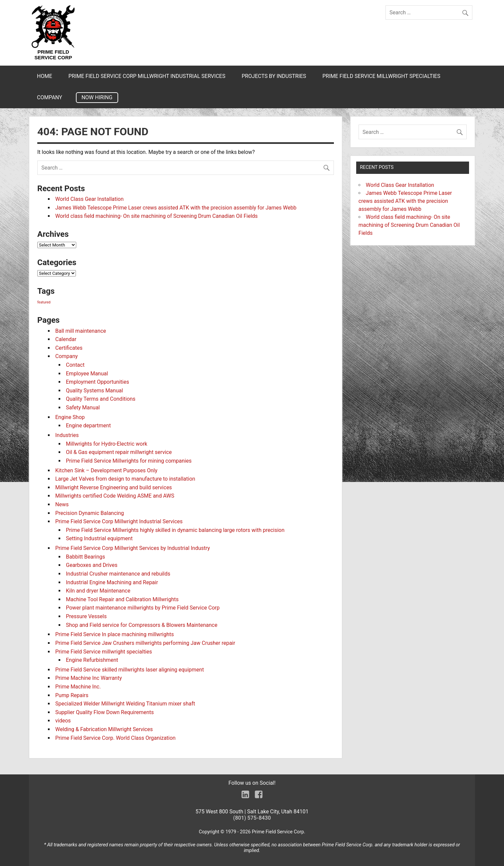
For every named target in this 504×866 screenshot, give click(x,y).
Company (50, 97)
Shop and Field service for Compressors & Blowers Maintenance (142, 625)
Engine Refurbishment (92, 660)
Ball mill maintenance (81, 331)
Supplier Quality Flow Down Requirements (105, 712)
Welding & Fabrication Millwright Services (104, 729)
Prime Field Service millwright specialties (381, 76)
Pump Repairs (72, 695)
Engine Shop (70, 417)
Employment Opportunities (98, 382)
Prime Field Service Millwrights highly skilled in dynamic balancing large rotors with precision (175, 530)
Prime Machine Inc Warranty (89, 678)
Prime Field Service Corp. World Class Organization (115, 738)
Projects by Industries (274, 76)
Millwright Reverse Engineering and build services (114, 487)
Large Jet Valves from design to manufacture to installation (125, 479)
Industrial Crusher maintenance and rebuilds (118, 574)
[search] (467, 11)
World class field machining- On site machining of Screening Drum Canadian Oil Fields (156, 216)
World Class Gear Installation (89, 199)
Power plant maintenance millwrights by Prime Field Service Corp (143, 608)
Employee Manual (87, 374)
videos (63, 721)
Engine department (88, 426)
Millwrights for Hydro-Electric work (107, 444)
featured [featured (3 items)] (44, 302)
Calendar (66, 339)
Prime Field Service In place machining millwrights (115, 634)
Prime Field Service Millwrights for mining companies (129, 461)
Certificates (69, 348)
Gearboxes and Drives (92, 565)
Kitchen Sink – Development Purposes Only (106, 470)
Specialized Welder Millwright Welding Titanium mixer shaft (125, 704)
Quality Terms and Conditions (101, 399)
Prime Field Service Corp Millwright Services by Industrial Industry (133, 548)
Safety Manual (83, 408)
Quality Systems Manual (94, 391)
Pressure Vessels (86, 616)
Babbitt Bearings (86, 557)
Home (44, 76)
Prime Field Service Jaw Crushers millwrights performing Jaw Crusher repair (145, 643)
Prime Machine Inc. (78, 687)
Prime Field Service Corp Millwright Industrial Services (147, 76)
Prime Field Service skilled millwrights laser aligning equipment (129, 670)
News (62, 504)
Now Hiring (97, 97)
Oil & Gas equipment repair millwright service (119, 452)
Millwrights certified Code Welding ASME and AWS (115, 496)
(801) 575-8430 (252, 818)
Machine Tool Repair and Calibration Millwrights (122, 599)
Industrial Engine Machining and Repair (112, 582)
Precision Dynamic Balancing (90, 513)
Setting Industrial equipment (99, 538)
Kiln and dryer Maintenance (98, 591)
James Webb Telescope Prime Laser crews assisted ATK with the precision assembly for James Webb (176, 208)
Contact (75, 365)
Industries (67, 435)
